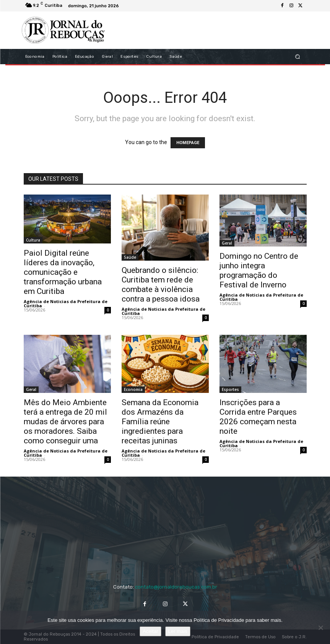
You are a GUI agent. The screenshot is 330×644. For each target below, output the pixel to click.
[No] (320, 628)
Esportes (230, 389)
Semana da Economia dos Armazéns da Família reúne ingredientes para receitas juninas (160, 422)
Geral (227, 243)
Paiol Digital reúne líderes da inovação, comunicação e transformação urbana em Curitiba (63, 272)
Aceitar (150, 631)
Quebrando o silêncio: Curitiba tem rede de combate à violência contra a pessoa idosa (161, 285)
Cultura (33, 240)
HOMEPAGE (188, 143)
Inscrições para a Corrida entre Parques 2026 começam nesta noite (258, 417)
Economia (133, 389)
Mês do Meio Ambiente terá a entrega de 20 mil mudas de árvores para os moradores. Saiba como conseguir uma (65, 422)
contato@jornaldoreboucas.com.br (176, 587)
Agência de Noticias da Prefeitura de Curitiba (66, 303)
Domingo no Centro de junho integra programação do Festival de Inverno (259, 270)
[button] (297, 57)
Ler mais (178, 631)
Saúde (130, 257)
